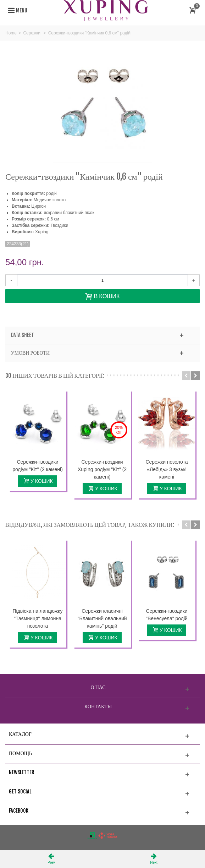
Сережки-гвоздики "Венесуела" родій (167, 615)
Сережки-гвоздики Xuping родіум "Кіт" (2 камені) (102, 469)
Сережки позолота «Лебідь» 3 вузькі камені (167, 469)
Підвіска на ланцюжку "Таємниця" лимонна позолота (38, 618)
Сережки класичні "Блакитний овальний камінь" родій (102, 618)
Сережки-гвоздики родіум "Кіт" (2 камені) (38, 466)
